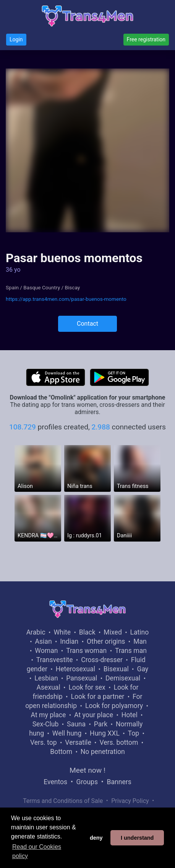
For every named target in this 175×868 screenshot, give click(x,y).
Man (140, 641)
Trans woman (86, 651)
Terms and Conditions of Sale (63, 801)
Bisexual (116, 669)
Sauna (76, 724)
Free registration (146, 39)
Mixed (113, 632)
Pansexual (82, 678)
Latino (140, 632)
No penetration (103, 752)
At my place (49, 715)
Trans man (131, 651)
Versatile (78, 742)
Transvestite (55, 660)
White (62, 632)
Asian (44, 641)
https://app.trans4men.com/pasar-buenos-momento (66, 299)
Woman (46, 651)
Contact (87, 324)
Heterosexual (75, 669)
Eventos (55, 782)
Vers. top (44, 742)
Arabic (36, 632)
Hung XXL (105, 733)
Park (101, 724)
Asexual (49, 687)
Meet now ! (87, 770)
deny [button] (96, 838)
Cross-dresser (102, 660)
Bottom (61, 752)
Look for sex (87, 687)
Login (16, 39)
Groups (87, 782)
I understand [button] (137, 838)
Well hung (67, 733)
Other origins (106, 641)
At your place (94, 715)
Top (134, 733)
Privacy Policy (130, 801)
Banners (119, 782)
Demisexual (123, 678)
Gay (143, 669)
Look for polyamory (114, 706)
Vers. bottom (119, 742)
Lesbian (46, 678)
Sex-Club (46, 724)
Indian (69, 641)
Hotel (130, 715)
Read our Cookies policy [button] (37, 851)
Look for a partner (97, 697)
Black (87, 632)
